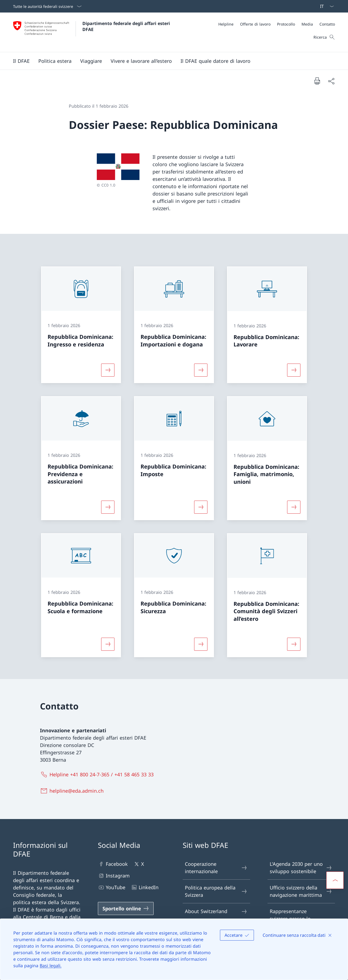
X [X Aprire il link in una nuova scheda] (139, 864)
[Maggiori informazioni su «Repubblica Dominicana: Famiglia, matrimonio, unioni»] (294, 507)
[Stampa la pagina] (317, 81)
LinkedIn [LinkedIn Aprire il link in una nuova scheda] (145, 887)
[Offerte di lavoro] (255, 24)
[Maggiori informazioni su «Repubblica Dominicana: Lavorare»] (294, 370)
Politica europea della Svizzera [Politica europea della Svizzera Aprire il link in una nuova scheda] (216, 891)
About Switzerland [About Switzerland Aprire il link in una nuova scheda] (216, 911)
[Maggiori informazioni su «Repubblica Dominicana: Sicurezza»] (201, 644)
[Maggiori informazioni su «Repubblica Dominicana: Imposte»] (201, 507)
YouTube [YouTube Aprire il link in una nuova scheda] (112, 887)
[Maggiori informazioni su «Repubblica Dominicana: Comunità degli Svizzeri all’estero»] (294, 644)
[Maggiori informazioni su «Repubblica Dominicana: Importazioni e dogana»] (201, 370)
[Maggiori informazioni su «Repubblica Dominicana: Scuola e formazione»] (108, 644)
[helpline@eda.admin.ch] (73, 791)
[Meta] (277, 24)
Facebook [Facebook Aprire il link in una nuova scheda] (113, 864)
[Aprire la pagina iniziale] (92, 32)
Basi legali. (51, 966)
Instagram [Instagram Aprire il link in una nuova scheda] (114, 876)
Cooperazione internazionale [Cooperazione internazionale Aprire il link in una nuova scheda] (216, 868)
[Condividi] (331, 81)
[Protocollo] (286, 24)
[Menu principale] (170, 61)
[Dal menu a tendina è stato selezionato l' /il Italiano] (325, 6)
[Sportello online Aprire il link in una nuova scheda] (126, 908)
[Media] (307, 24)
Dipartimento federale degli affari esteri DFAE (127, 26)
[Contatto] (327, 24)
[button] (21, 61)
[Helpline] (226, 24)
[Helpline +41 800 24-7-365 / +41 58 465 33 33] (98, 774)
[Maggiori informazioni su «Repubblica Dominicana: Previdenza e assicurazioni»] (108, 507)
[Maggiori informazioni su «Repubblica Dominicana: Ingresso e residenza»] (108, 370)
